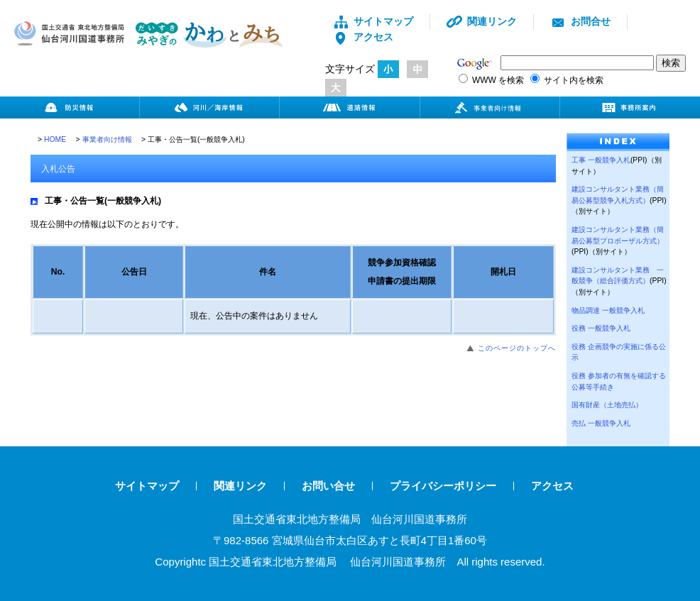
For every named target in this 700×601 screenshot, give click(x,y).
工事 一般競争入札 (601, 160)
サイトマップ (373, 21)
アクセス (363, 37)
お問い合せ (328, 486)
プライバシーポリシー (443, 486)
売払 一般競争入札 (601, 423)
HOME (55, 139)
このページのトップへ (517, 348)
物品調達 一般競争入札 (608, 310)
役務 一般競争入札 (601, 328)
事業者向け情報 (107, 139)
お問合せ (580, 21)
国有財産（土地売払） (607, 405)
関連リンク (482, 21)
